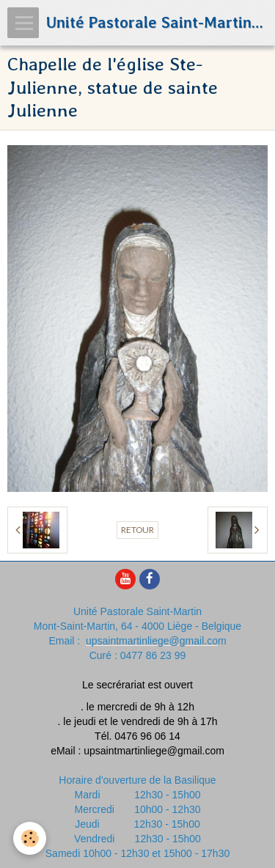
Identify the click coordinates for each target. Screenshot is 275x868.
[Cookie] (30, 838)
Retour (137, 530)
